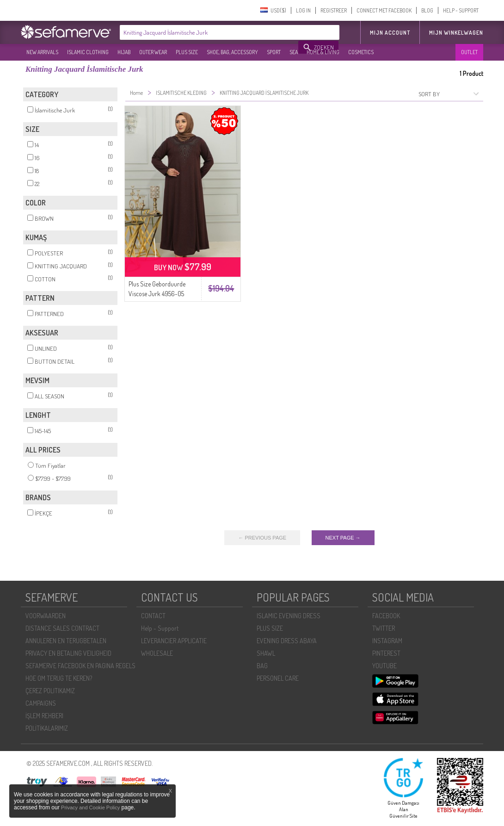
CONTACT (153, 616)
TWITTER (384, 628)
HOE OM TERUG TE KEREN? (59, 678)
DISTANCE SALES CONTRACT (62, 628)
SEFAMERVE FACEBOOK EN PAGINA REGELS (80, 666)
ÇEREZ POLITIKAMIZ (50, 691)
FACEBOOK (386, 616)
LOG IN (303, 10)
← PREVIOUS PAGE (262, 538)
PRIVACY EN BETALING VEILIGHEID (68, 653)
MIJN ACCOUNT (390, 33)
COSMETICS (361, 52)
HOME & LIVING (323, 52)
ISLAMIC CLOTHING (88, 52)
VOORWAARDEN (46, 616)
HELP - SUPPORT (461, 10)
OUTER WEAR (153, 52)
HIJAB (124, 52)
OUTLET (469, 52)
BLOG (427, 10)
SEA (294, 52)
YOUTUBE (384, 666)
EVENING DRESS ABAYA (287, 641)
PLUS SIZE (187, 52)
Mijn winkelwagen (456, 33)
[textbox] (209, 32)
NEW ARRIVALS (42, 52)
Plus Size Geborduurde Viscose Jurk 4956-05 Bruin (157, 294)
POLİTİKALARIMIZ (47, 728)
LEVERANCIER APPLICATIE (174, 641)
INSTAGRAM (387, 641)
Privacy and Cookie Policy (90, 807)
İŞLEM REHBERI (44, 716)
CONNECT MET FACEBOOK (384, 10)
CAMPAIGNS (41, 703)
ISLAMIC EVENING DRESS (289, 616)
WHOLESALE (157, 653)
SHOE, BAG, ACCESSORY (232, 52)
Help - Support (160, 628)
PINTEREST (386, 653)
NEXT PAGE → (343, 538)
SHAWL (266, 653)
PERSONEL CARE (278, 678)
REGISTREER (334, 10)
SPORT (274, 52)
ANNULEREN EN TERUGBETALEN (66, 641)
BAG (262, 666)
